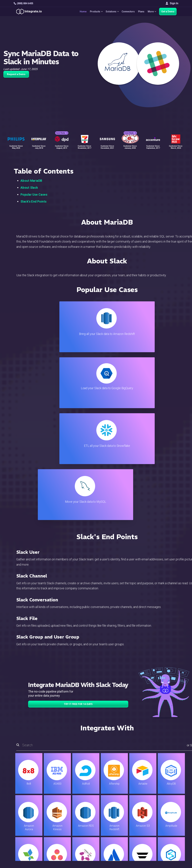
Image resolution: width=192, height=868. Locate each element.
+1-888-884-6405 (28, 812)
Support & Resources (119, 802)
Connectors (127, 12)
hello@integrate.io (28, 802)
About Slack (29, 188)
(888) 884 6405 (23, 3)
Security (112, 821)
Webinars (165, 802)
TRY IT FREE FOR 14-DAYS (78, 536)
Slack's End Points (34, 201)
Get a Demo (168, 12)
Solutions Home (66, 793)
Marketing (62, 812)
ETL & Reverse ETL (68, 798)
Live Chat (112, 798)
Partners (165, 812)
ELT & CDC (63, 802)
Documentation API (118, 816)
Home (80, 12)
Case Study (62, 131)
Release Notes (65, 830)
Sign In (172, 3)
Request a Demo (16, 74)
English (164, 828)
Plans (140, 12)
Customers (166, 793)
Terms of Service (169, 851)
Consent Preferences (120, 839)
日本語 (164, 833)
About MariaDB (31, 181)
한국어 (164, 838)
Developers (63, 825)
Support (61, 821)
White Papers (168, 798)
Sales (60, 816)
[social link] (15, 820)
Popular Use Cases (34, 194)
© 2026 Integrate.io (24, 851)
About (163, 807)
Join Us (164, 816)
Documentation (116, 812)
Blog (110, 793)
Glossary (112, 835)
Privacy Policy (115, 830)
